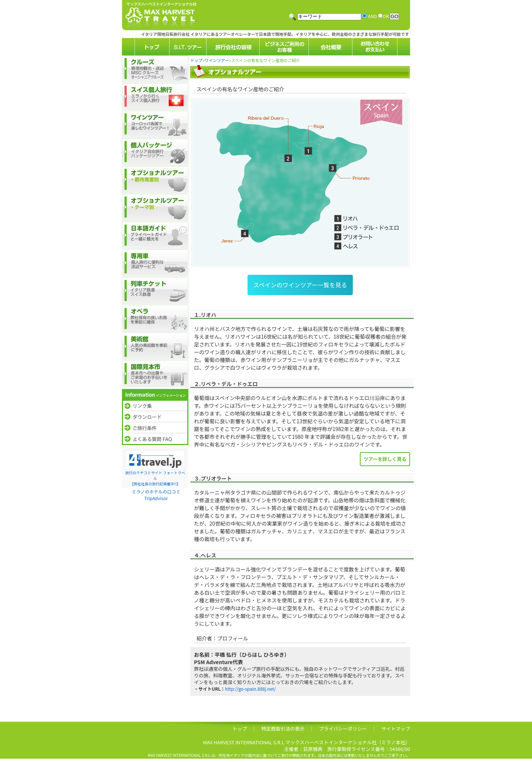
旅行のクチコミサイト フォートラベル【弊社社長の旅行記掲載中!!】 (155, 478)
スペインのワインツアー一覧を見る (300, 285)
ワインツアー (217, 60)
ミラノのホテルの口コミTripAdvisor (156, 495)
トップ (196, 60)
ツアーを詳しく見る (385, 459)
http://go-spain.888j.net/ (250, 689)
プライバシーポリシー (343, 729)
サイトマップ (396, 729)
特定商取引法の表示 (283, 729)
